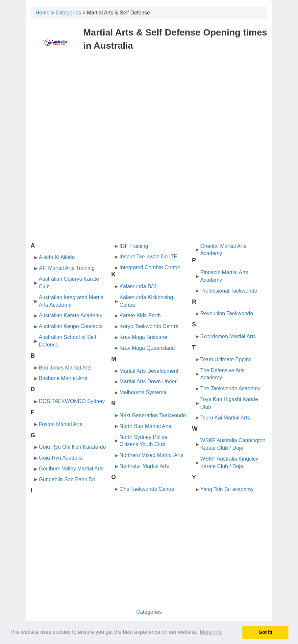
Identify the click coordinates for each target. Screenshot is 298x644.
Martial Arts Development (149, 371)
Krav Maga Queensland (147, 348)
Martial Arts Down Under (148, 382)
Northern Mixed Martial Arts (151, 455)
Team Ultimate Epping (226, 359)
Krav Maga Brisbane (143, 337)
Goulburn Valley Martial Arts (71, 469)
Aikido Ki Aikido (57, 257)
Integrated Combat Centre (150, 267)
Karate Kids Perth (140, 315)
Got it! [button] (265, 632)
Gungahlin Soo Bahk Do (67, 479)
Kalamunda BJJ (138, 286)
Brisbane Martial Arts (63, 378)
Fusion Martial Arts (61, 424)
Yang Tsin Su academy (227, 489)
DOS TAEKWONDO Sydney (72, 401)
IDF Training (134, 246)
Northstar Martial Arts (144, 466)
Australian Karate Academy (71, 315)
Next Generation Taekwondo (153, 415)
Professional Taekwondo (229, 291)
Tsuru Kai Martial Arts (225, 418)
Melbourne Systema (143, 392)
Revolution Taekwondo (227, 313)
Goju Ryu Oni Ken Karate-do (72, 447)
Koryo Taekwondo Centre (149, 326)
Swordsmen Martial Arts (228, 336)
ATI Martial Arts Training (67, 268)
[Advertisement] (149, 105)
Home (43, 13)
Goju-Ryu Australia (61, 458)
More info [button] (211, 632)
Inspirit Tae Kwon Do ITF (148, 257)
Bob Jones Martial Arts (65, 368)
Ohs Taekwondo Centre (147, 489)
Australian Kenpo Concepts (71, 326)
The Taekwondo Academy (230, 388)
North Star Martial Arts (145, 426)
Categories (68, 13)
